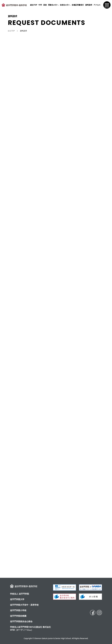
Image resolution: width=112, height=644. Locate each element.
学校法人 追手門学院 (20, 594)
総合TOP (34, 5)
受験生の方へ (53, 5)
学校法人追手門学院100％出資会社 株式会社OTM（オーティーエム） (30, 628)
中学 (40, 5)
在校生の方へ (65, 5)
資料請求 (89, 5)
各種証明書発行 (78, 5)
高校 (45, 5)
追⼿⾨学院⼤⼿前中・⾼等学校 (24, 605)
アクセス (97, 5)
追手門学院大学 (17, 599)
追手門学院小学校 (18, 610)
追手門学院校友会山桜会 (21, 621)
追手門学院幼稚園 (18, 616)
